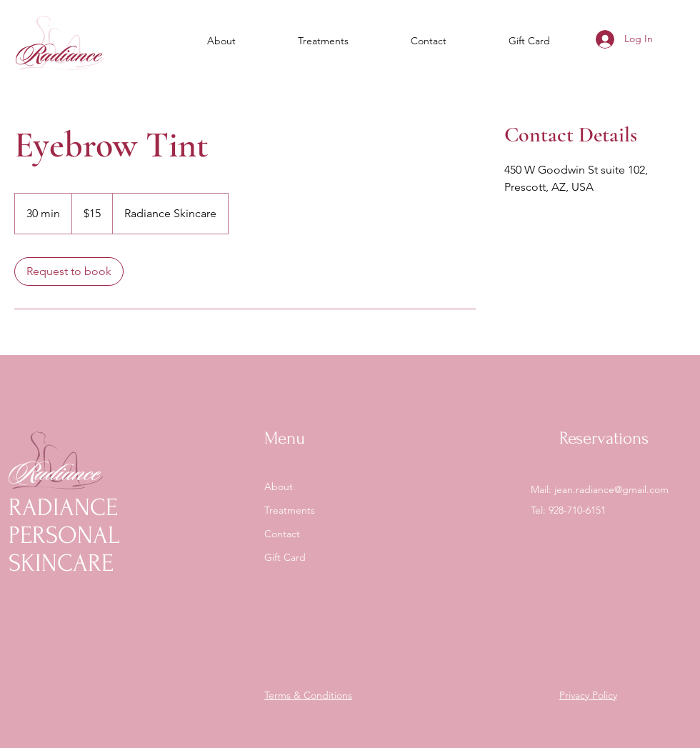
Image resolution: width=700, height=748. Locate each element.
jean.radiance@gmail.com (611, 489)
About (279, 487)
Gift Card (285, 557)
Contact (282, 534)
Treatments (290, 510)
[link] (69, 271)
